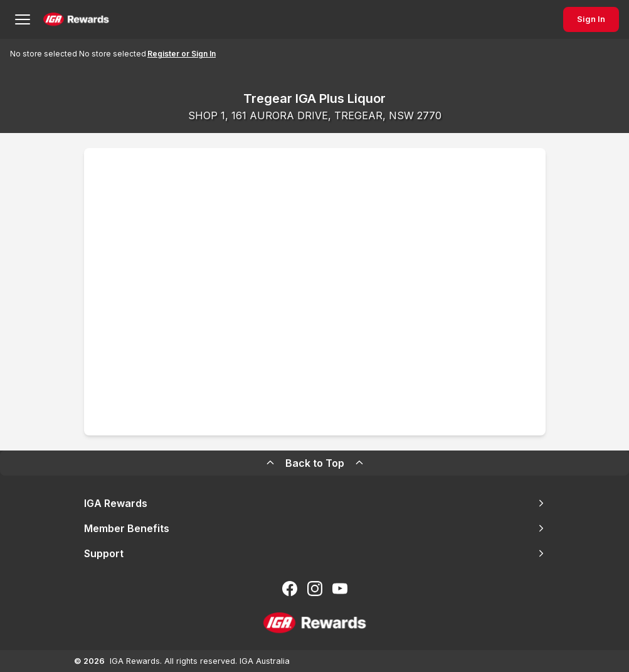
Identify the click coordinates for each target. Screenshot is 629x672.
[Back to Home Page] (76, 19)
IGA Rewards (315, 503)
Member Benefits (315, 528)
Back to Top (315, 463)
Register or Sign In (182, 54)
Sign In (591, 19)
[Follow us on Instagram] (315, 589)
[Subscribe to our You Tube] (340, 589)
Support (315, 553)
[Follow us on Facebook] (290, 589)
